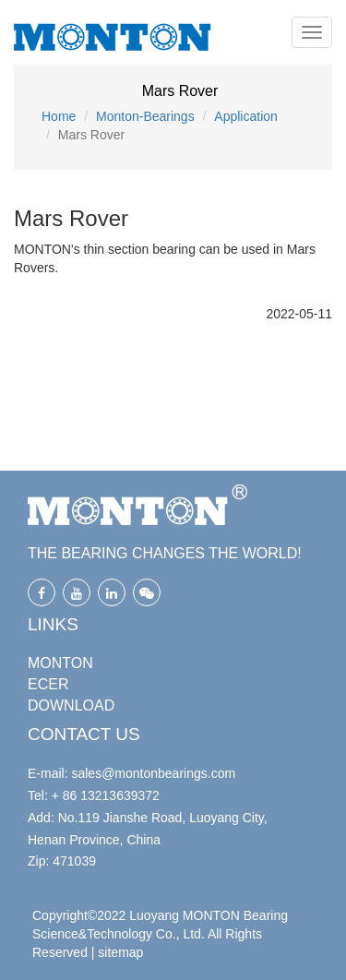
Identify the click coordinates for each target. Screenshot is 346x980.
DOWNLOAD (71, 705)
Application (246, 116)
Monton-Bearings (145, 116)
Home (59, 116)
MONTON (60, 663)
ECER (48, 684)
